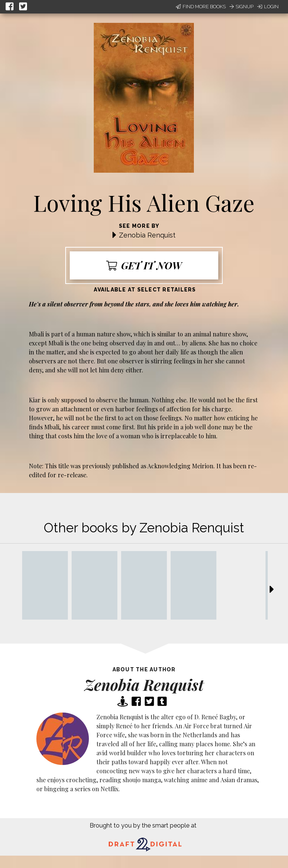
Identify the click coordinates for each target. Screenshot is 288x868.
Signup (241, 7)
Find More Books (201, 7)
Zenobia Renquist (147, 235)
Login (268, 7)
